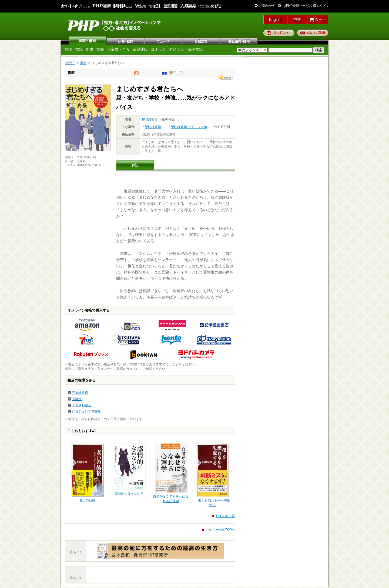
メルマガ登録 (313, 33)
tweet (136, 75)
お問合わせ (265, 6)
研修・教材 (126, 40)
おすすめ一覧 (225, 516)
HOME (70, 63)
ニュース (163, 40)
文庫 (100, 49)
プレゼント (279, 33)
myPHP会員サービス (295, 6)
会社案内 (239, 40)
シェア (226, 77)
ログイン (321, 6)
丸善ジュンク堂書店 (86, 411)
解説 (135, 165)
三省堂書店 (80, 393)
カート (318, 19)
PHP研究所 (115, 25)
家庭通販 (140, 49)
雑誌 (88, 40)
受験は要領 (153, 127)
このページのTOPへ (220, 530)
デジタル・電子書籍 (186, 49)
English (275, 19)
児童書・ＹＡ (118, 49)
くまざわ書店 (82, 405)
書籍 (79, 49)
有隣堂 (77, 399)
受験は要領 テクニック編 (189, 127)
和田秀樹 (148, 119)
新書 (90, 49)
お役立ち (201, 40)
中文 (297, 19)
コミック (158, 49)
